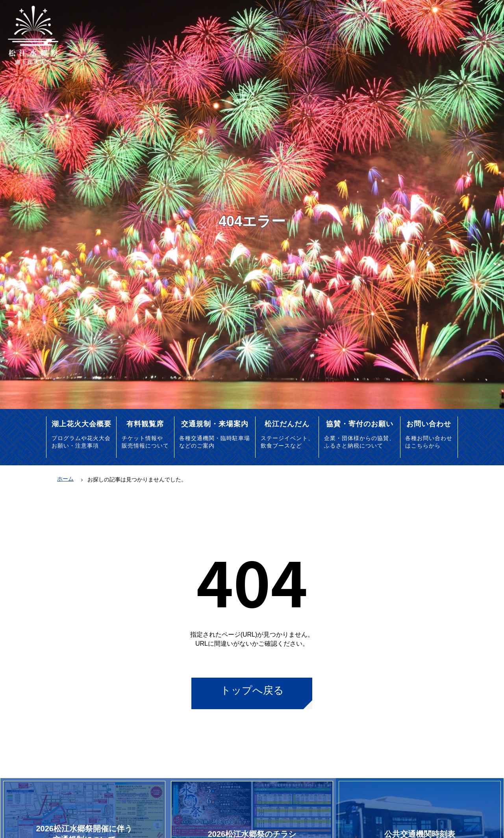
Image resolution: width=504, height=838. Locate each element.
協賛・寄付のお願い (360, 424)
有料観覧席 (145, 424)
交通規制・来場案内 (215, 424)
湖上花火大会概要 (82, 424)
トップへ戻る (252, 690)
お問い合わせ (429, 424)
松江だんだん (287, 424)
